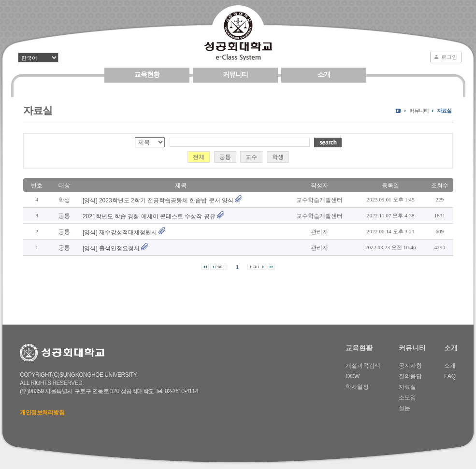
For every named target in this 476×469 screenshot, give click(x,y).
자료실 (444, 111)
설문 (404, 408)
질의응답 (410, 376)
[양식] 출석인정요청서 (111, 248)
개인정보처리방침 (42, 412)
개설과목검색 (363, 366)
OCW (353, 376)
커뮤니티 (235, 74)
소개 (324, 74)
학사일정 (357, 387)
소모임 (407, 398)
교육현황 (147, 74)
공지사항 (410, 366)
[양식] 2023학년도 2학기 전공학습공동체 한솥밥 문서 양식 (158, 200)
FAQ (450, 376)
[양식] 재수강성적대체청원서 (120, 232)
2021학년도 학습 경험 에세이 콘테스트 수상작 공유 (149, 216)
